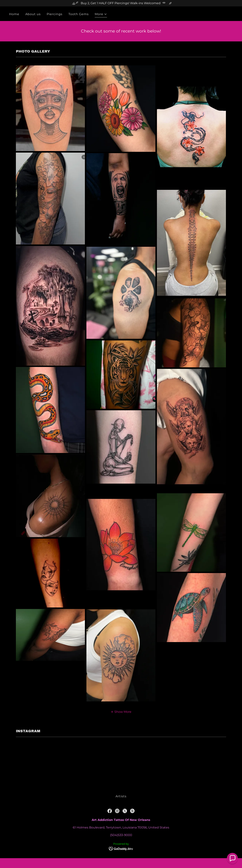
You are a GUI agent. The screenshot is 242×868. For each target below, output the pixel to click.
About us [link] (33, 14)
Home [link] (14, 14)
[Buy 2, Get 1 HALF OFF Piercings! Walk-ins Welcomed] (121, 3)
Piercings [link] (55, 14)
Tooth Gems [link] (79, 14)
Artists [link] (121, 796)
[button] (101, 15)
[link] (110, 811)
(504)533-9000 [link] (121, 835)
